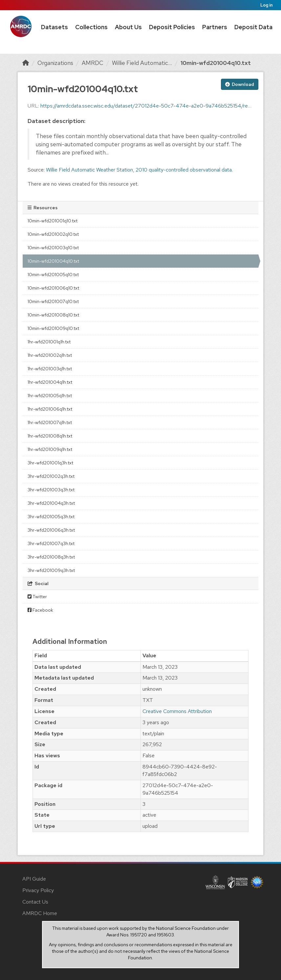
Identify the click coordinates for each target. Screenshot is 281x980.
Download (240, 84)
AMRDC (93, 63)
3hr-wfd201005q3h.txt (51, 517)
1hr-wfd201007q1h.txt (50, 422)
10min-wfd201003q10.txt (53, 248)
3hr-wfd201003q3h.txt (51, 490)
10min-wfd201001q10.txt (53, 221)
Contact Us (35, 902)
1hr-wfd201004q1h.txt (50, 382)
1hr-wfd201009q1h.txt (50, 449)
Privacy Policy (38, 890)
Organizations (55, 63)
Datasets (54, 27)
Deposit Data (253, 27)
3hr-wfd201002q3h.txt (51, 476)
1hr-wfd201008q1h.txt (50, 436)
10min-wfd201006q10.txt (53, 288)
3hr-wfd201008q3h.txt (51, 557)
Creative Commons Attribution (177, 711)
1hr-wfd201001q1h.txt (49, 342)
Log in (267, 5)
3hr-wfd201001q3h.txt (50, 463)
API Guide (34, 879)
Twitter (37, 597)
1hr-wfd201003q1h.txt (50, 369)
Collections (91, 27)
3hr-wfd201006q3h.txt (51, 530)
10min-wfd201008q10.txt (53, 315)
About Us (128, 27)
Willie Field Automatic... (142, 63)
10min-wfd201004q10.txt (216, 63)
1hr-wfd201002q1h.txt (50, 355)
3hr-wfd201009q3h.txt (51, 570)
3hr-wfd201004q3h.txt (51, 503)
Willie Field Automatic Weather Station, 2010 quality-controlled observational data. (139, 170)
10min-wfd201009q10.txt (53, 328)
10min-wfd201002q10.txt (53, 234)
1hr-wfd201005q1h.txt (50, 396)
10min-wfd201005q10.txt (53, 275)
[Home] (26, 63)
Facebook (40, 610)
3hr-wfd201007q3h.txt (51, 543)
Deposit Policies (172, 27)
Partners (215, 27)
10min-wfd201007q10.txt (53, 301)
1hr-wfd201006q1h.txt (50, 409)
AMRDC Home (40, 913)
